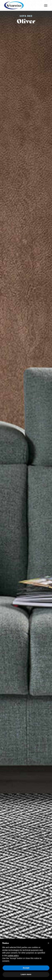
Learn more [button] (26, 974)
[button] (48, 943)
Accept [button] (26, 968)
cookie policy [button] (13, 956)
